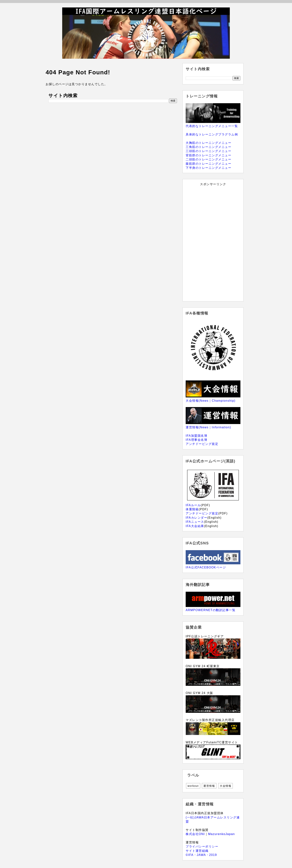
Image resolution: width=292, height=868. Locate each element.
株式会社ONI (195, 834)
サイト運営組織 (197, 851)
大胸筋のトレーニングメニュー (208, 143)
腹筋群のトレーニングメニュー (208, 164)
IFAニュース (195, 522)
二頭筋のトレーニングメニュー (208, 159)
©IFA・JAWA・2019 (201, 855)
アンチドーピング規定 (202, 444)
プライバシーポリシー (202, 846)
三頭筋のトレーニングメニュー (208, 151)
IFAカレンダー (196, 518)
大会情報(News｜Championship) (211, 401)
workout (193, 786)
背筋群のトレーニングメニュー (208, 155)
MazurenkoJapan (221, 834)
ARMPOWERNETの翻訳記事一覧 (211, 610)
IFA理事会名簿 (196, 440)
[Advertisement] (213, 242)
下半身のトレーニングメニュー (208, 168)
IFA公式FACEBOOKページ (206, 567)
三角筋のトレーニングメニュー (208, 147)
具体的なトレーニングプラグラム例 (212, 134)
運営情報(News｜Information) (208, 427)
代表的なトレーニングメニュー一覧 (212, 126)
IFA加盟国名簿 (196, 436)
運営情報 (209, 786)
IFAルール (193, 505)
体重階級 (192, 509)
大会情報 (226, 786)
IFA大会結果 (195, 526)
